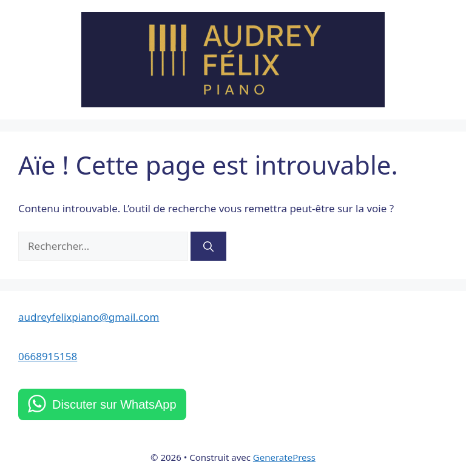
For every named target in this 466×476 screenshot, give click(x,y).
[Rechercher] (208, 246)
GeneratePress (284, 457)
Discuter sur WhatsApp (114, 404)
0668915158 (48, 356)
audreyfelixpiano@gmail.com (89, 317)
